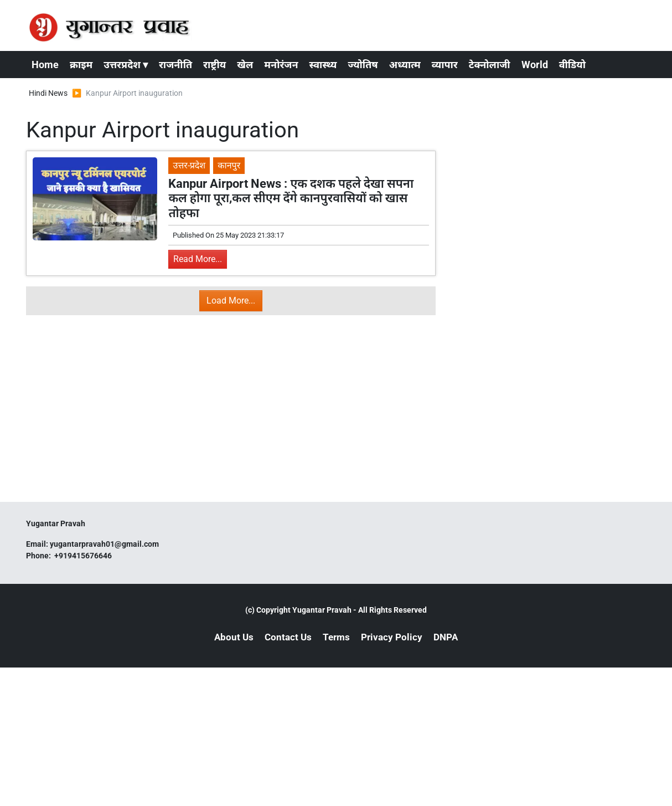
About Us (234, 637)
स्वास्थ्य (323, 65)
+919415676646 (84, 556)
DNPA (446, 637)
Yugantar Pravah (322, 610)
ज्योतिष (363, 65)
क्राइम (81, 65)
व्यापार (445, 65)
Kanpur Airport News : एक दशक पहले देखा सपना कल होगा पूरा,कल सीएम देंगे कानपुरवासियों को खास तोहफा (291, 198)
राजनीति (175, 65)
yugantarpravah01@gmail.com (104, 544)
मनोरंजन (281, 65)
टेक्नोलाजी (490, 65)
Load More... (231, 301)
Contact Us (288, 637)
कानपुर (229, 165)
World (535, 65)
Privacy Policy (392, 637)
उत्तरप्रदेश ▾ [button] (126, 65)
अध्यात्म (405, 65)
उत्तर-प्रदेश (189, 165)
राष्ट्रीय (214, 65)
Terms (336, 637)
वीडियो (572, 65)
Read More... (198, 259)
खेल (245, 65)
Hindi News (48, 93)
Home (45, 65)
